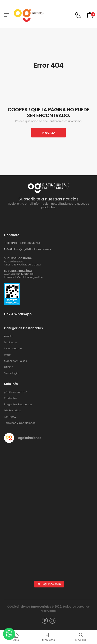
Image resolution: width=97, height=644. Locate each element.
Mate (7, 355)
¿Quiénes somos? (16, 392)
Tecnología (11, 373)
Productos (11, 398)
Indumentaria (13, 349)
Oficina (9, 367)
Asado (8, 336)
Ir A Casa (48, 133)
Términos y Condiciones (20, 423)
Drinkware (11, 343)
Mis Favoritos (13, 411)
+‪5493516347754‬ (29, 243)
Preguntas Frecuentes (18, 405)
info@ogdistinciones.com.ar (33, 249)
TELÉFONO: (11, 243)
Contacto (10, 417)
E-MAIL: (9, 249)
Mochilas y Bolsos (15, 361)
